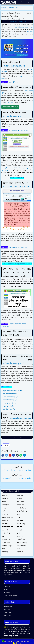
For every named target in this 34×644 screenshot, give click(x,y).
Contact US (8, 590)
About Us (7, 587)
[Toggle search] (29, 2)
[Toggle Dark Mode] (26, 2)
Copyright (7, 592)
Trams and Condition (11, 595)
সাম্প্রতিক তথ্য (8, 607)
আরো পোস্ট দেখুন (17, 437)
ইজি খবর (7, 627)
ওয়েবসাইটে (30, 32)
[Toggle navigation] (32, 2)
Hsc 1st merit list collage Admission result (17, 264)
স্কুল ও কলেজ (6, 445)
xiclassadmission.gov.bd (14, 66)
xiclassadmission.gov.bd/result (16, 187)
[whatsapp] (22, 2)
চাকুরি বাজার (8, 616)
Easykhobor (17, 643)
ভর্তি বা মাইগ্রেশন (10, 103)
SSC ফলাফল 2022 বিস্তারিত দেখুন (17, 21)
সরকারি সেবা (8, 613)
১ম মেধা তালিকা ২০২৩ (17, 178)
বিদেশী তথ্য (7, 610)
